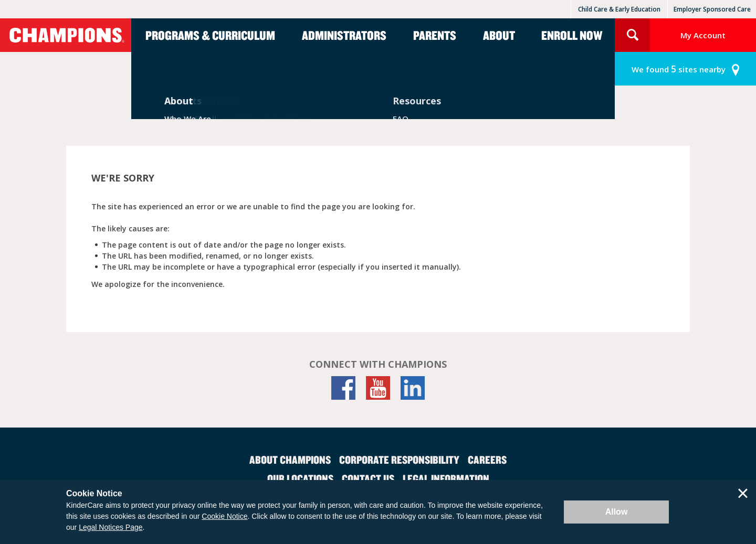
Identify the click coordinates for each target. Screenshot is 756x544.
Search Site (632, 35)
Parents (435, 35)
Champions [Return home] (66, 35)
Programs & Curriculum (210, 35)
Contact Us (368, 478)
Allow (617, 512)
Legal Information (446, 478)
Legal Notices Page (111, 527)
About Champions (290, 460)
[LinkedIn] (413, 388)
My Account (703, 35)
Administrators (344, 35)
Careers (487, 460)
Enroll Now (572, 35)
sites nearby (679, 69)
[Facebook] (343, 388)
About (499, 35)
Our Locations (300, 478)
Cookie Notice (224, 516)
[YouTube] (378, 388)
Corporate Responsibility (399, 460)
